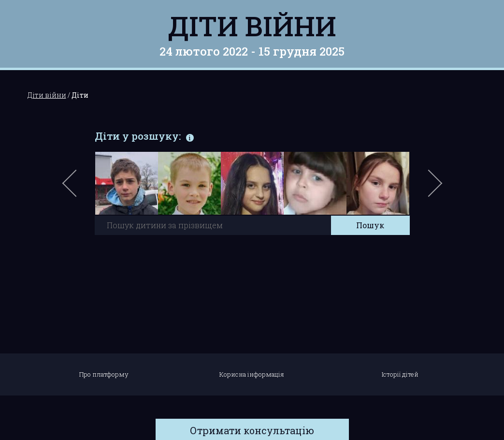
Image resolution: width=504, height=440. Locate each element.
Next (433, 188)
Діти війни (252, 26)
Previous (81, 188)
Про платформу (104, 374)
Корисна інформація (252, 374)
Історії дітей (400, 374)
